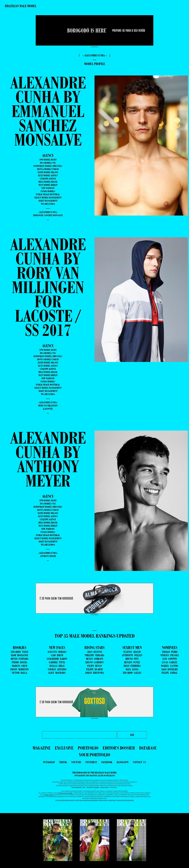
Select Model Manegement (48, 198)
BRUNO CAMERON (95, 662)
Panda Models (48, 191)
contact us (139, 762)
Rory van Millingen (48, 406)
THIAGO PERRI (170, 652)
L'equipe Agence (48, 179)
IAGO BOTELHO (170, 669)
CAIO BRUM (57, 655)
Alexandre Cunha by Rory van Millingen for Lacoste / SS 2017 (48, 287)
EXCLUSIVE (64, 748)
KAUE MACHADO (57, 673)
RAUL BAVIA (132, 669)
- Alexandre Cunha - (48, 212)
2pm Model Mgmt (48, 160)
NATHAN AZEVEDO (57, 669)
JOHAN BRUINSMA (94, 673)
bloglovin (123, 762)
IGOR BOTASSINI (19, 655)
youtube (76, 762)
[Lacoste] (48, 409)
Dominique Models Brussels (48, 166)
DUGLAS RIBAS (57, 666)
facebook (107, 762)
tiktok (63, 762)
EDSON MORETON (19, 669)
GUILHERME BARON (57, 659)
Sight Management (48, 201)
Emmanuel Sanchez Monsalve (48, 215)
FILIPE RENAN (94, 666)
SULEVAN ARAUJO (132, 652)
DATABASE (148, 748)
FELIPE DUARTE (94, 669)
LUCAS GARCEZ (170, 662)
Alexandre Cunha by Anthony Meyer (48, 459)
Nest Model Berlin (48, 185)
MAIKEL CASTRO (170, 666)
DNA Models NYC (48, 163)
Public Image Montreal (48, 194)
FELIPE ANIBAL (170, 673)
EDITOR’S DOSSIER (119, 748)
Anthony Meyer (48, 556)
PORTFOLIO (88, 748)
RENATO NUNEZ (132, 662)
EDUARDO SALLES (132, 673)
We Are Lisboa (48, 204)
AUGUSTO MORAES (57, 652)
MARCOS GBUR (20, 666)
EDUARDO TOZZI (19, 652)
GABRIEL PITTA (57, 662)
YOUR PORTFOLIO (94, 755)
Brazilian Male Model (21, 6)
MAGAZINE (41, 748)
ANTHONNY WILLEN (132, 655)
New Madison (48, 188)
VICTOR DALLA (19, 673)
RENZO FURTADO (19, 659)
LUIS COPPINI (170, 659)
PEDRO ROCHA (19, 662)
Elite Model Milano (48, 172)
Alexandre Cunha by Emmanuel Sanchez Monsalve (48, 111)
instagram (49, 762)
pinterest (91, 762)
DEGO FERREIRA (132, 666)
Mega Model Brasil (48, 182)
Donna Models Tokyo (48, 169)
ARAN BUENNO (94, 652)
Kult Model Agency (48, 175)
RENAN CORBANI (95, 659)
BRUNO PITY (132, 659)
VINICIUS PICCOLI (170, 655)
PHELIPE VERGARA (94, 655)
